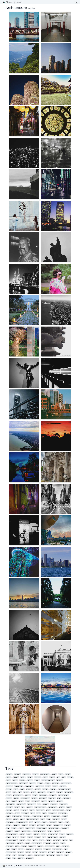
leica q (37, 780)
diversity (21, 849)
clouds (9, 795)
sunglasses (43, 795)
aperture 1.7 (53, 813)
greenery (30, 789)
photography (29, 786)
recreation (9, 831)
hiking (22, 834)
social (49, 819)
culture (22, 840)
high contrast (56, 816)
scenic (48, 786)
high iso (9, 789)
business (24, 825)
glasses (22, 780)
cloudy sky (65, 846)
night (23, 777)
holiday (49, 840)
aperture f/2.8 (63, 813)
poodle (27, 843)
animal (30, 837)
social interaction (39, 855)
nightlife (9, 786)
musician (51, 852)
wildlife (62, 807)
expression (67, 798)
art (58, 777)
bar (44, 837)
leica (54, 774)
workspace (30, 858)
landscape (27, 774)
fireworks (57, 831)
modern (59, 792)
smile (61, 774)
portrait (9, 774)
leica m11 (38, 777)
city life (47, 816)
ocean (17, 807)
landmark (43, 852)
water (33, 792)
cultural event (58, 825)
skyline (17, 831)
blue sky (40, 846)
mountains (63, 804)
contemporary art (22, 822)
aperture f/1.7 (21, 804)
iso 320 (44, 801)
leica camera (19, 786)
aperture (38, 837)
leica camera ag (41, 828)
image (45, 822)
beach (64, 819)
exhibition (10, 813)
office (61, 822)
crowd (50, 831)
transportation (26, 831)
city (39, 804)
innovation (53, 822)
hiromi (16, 798)
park (67, 822)
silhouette (51, 792)
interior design (53, 834)
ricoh (45, 813)
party (8, 780)
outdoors (69, 852)
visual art (21, 858)
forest (17, 813)
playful (9, 855)
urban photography (64, 789)
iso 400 (65, 840)
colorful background (39, 831)
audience (27, 816)
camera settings (37, 816)
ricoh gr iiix (40, 786)
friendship (25, 813)
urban (68, 774)
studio (8, 858)
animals (24, 846)
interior (26, 792)
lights (22, 819)
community (10, 822)
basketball (32, 846)
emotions (39, 849)
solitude (59, 855)
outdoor (17, 774)
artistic (16, 777)
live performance (54, 828)
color (22, 789)
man (38, 813)
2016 (16, 789)
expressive (47, 849)
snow (30, 855)
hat (20, 792)
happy (48, 783)
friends (40, 783)
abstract (60, 801)
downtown (30, 849)
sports (63, 843)
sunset (55, 786)
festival (42, 840)
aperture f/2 (31, 804)
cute (29, 840)
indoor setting (30, 828)
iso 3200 (65, 816)
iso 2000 (21, 852)
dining (14, 849)
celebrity (32, 825)
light (33, 813)
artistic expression (58, 810)
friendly (14, 828)
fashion (70, 777)
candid (30, 780)
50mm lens (40, 810)
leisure (16, 819)
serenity (56, 843)
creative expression (12, 840)
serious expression (40, 807)
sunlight (16, 837)
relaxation (24, 810)
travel (9, 777)
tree (14, 858)
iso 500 (28, 852)
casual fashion (50, 846)
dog (59, 798)
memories (70, 834)
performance (25, 798)
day (31, 822)
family (16, 810)
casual (69, 807)
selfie (42, 819)
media (62, 834)
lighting (53, 789)
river (15, 855)
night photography (32, 819)
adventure (42, 792)
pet (23, 807)
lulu (71, 840)
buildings (16, 825)
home (21, 828)
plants (8, 837)
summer (52, 801)
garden (46, 804)
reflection (56, 783)
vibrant (38, 789)
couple (49, 825)
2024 (17, 846)
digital (35, 840)
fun (8, 801)
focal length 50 (57, 849)
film (64, 777)
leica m (14, 801)
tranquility (56, 819)
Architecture (16, 8)
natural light (69, 792)
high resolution (11, 852)
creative (33, 783)
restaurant (53, 795)
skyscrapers (22, 855)
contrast (63, 837)
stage (66, 855)
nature (35, 774)
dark (8, 849)
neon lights (60, 852)
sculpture (52, 798)
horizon (36, 834)
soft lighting (51, 855)
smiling (34, 798)
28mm (28, 795)
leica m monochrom (48, 780)
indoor (52, 777)
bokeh (68, 810)
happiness (54, 804)
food (8, 828)
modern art (65, 828)
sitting (9, 825)
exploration (36, 801)
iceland (44, 834)
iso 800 (9, 819)
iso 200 (45, 789)
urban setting (53, 807)
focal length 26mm (12, 834)
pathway (20, 843)
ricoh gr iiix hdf (37, 843)
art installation (17, 816)
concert (9, 798)
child (58, 846)
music (21, 801)
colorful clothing (53, 837)
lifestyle (60, 780)
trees (28, 801)
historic (29, 834)
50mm (30, 777)
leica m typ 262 (66, 783)
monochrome (45, 774)
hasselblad (43, 798)
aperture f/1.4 (10, 804)
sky (14, 792)
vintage (23, 837)
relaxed (30, 807)
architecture (23, 783)
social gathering (63, 795)
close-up (63, 786)
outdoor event (11, 843)
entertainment (18, 795)
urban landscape (12, 783)
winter (32, 810)
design (37, 822)
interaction (57, 840)
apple (8, 816)
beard (15, 780)
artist (48, 810)
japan (8, 792)
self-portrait (47, 843)
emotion (67, 825)
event (45, 777)
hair (66, 849)
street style (10, 846)
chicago (9, 810)
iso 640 (35, 852)
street (35, 795)
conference (41, 825)
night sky (9, 807)
